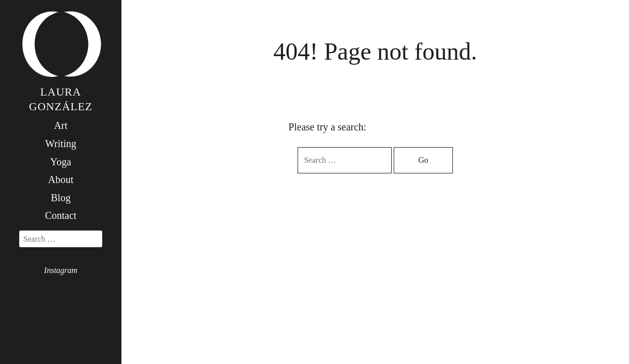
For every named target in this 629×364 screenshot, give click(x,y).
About (61, 179)
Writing (60, 144)
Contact (61, 215)
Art (61, 125)
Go (424, 160)
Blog (61, 198)
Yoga (60, 162)
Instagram (61, 270)
